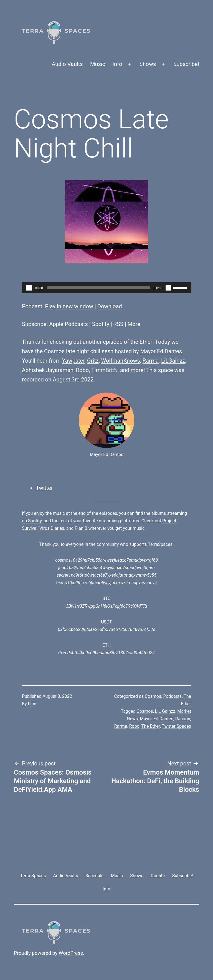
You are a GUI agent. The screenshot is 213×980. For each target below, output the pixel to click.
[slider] (99, 288)
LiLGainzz (173, 361)
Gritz (93, 361)
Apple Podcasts (69, 324)
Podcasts (172, 696)
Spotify (101, 324)
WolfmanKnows (121, 361)
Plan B (81, 528)
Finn (32, 704)
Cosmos (153, 696)
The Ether (151, 726)
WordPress (71, 953)
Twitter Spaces (176, 726)
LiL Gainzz (165, 711)
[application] (106, 288)
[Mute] (168, 288)
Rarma (151, 361)
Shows (148, 64)
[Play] (29, 288)
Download (110, 306)
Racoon (183, 719)
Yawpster (73, 361)
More (134, 324)
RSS (118, 324)
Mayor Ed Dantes (161, 351)
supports (138, 544)
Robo (82, 370)
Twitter (44, 488)
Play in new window (69, 306)
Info (117, 64)
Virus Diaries (52, 528)
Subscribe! (186, 64)
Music (98, 64)
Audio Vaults (67, 64)
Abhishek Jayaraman (48, 370)
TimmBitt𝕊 (104, 370)
